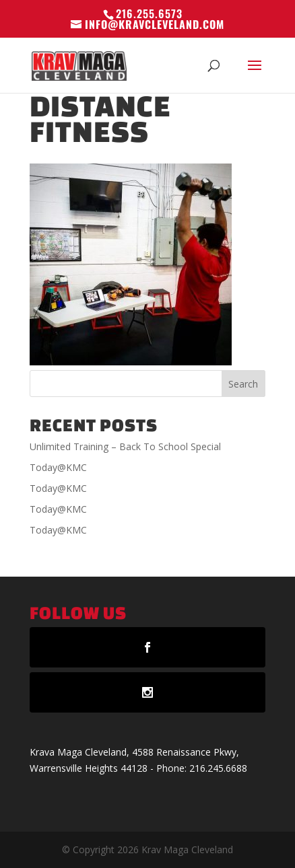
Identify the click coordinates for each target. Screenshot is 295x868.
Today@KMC (58, 467)
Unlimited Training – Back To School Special (125, 446)
